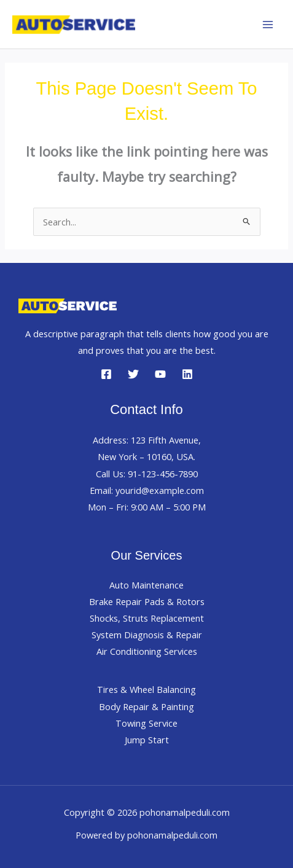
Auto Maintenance (146, 585)
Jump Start (147, 740)
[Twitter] (133, 374)
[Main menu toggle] (268, 25)
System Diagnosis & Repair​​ (147, 635)
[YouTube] (160, 374)
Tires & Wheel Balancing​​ (146, 689)
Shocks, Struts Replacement (147, 618)
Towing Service (146, 723)
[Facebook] (106, 374)
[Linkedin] (187, 374)
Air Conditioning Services (147, 651)
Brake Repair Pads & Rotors (147, 601)
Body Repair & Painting (146, 706)
